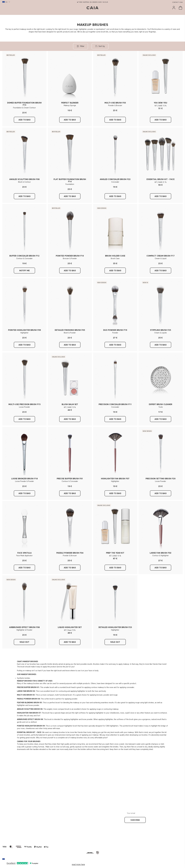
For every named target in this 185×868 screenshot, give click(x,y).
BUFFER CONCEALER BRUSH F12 (24, 256)
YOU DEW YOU (161, 103)
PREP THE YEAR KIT (115, 553)
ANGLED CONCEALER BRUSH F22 (115, 179)
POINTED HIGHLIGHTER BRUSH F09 (24, 330)
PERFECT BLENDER (70, 103)
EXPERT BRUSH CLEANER (161, 404)
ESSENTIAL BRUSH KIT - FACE (161, 179)
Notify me (24, 271)
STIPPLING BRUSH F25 (161, 330)
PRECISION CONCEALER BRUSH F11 (115, 404)
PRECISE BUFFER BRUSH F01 (70, 479)
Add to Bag (161, 120)
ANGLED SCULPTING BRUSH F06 (24, 179)
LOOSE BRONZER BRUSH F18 (24, 479)
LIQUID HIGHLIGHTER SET (70, 627)
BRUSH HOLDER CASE (115, 256)
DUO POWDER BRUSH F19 (115, 330)
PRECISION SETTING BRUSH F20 (161, 479)
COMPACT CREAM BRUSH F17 (161, 256)
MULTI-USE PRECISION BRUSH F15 (24, 404)
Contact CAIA (177, 2)
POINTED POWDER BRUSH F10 (70, 256)
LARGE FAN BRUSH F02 (161, 553)
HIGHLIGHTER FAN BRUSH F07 (115, 479)
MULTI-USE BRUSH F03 (115, 103)
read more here (78, 865)
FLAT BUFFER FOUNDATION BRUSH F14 (70, 180)
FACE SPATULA (24, 553)
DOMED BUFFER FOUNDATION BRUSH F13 (24, 104)
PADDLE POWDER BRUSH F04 (70, 553)
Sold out (24, 642)
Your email (154, 811)
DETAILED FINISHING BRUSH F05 (70, 330)
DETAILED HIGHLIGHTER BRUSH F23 (115, 627)
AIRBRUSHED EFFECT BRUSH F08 (24, 627)
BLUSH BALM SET (70, 404)
